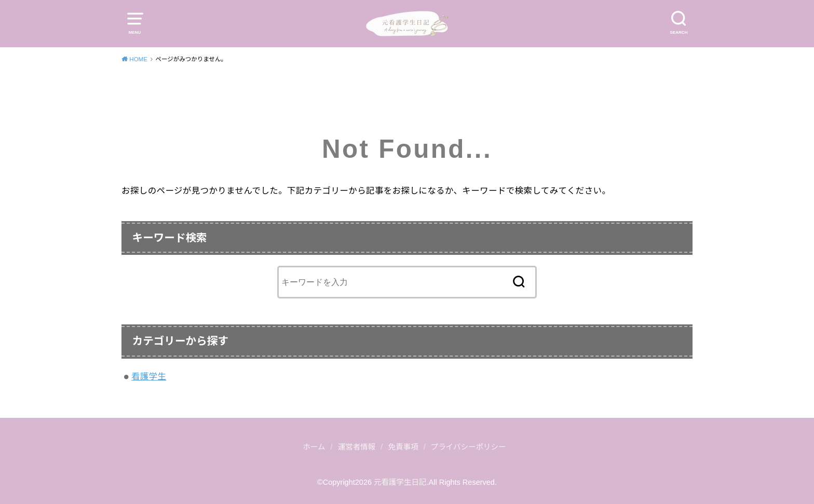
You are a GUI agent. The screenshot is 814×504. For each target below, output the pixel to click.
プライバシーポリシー (469, 447)
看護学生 (149, 376)
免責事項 (403, 447)
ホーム (314, 447)
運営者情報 (357, 447)
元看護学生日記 (400, 482)
